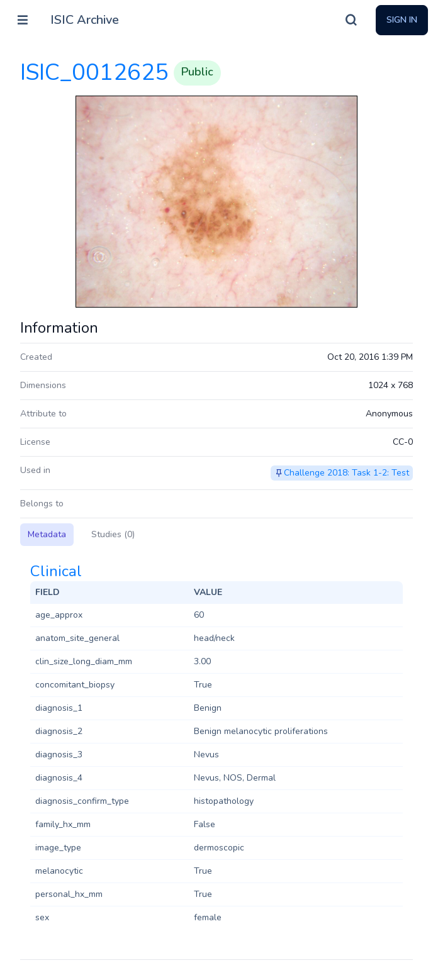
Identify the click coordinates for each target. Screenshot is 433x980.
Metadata (47, 534)
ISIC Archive (85, 20)
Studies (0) (113, 534)
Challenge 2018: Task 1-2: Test (346, 473)
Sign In (402, 20)
